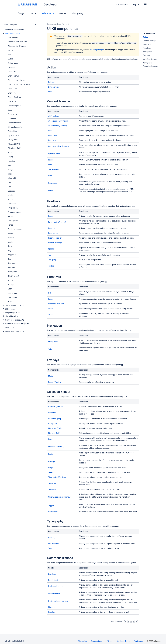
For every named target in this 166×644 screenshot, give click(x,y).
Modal (51, 376)
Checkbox (52, 413)
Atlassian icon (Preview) (58, 121)
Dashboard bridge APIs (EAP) (17, 323)
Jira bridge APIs (12, 316)
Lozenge (52, 228)
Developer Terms (123, 641)
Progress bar (53, 233)
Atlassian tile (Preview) (57, 126)
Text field (52, 490)
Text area (52, 483)
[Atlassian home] (27, 4)
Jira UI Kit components (14, 305)
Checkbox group (55, 419)
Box (50, 293)
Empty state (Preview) (57, 222)
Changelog (78, 13)
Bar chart (52, 574)
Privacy (109, 641)
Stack (51, 309)
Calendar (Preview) (56, 406)
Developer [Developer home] (50, 4)
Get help (64, 13)
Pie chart (52, 612)
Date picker (53, 424)
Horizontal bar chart (56, 586)
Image (51, 160)
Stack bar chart (54, 594)
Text (50, 548)
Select (51, 472)
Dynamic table (54, 154)
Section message (55, 243)
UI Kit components (13, 34)
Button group (53, 87)
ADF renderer (53, 116)
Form (50, 439)
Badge (51, 216)
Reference (48, 13)
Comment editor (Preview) (59, 146)
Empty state (53, 342)
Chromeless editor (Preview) (60, 497)
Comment (52, 140)
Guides (34, 13)
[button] (145, 4)
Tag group (52, 260)
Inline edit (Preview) (56, 447)
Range (51, 468)
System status (97, 641)
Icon (50, 165)
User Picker (53, 512)
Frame (51, 190)
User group (53, 183)
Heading (52, 537)
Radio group (53, 462)
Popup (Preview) (55, 382)
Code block (53, 135)
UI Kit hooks (10, 309)
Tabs (50, 349)
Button (51, 82)
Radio (51, 454)
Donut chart (53, 580)
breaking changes (97, 50)
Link (50, 92)
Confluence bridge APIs (15, 320)
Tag (50, 255)
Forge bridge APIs (12, 313)
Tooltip (51, 266)
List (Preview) (54, 544)
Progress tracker (55, 238)
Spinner (51, 249)
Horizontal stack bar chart (59, 601)
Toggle (51, 506)
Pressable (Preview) (56, 304)
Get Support (122, 4)
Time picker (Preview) (57, 477)
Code (50, 131)
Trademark (139, 641)
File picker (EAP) (55, 428)
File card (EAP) (54, 433)
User (50, 176)
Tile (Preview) (54, 169)
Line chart (52, 607)
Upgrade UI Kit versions (15, 331)
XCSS (50, 315)
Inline (50, 299)
